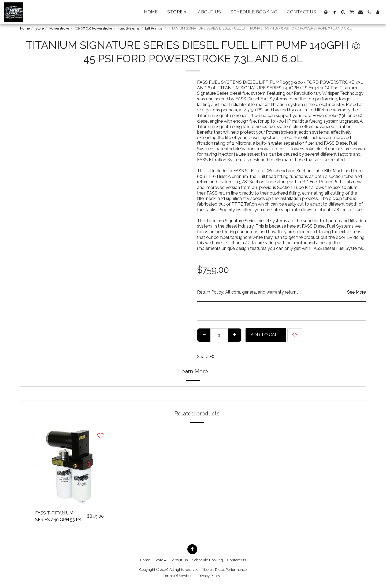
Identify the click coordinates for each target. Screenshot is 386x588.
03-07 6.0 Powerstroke (93, 28)
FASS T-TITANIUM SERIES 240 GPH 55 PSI (59, 516)
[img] (69, 467)
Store (40, 28)
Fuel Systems (129, 28)
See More (357, 292)
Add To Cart (266, 335)
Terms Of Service (177, 576)
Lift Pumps (154, 28)
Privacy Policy (209, 576)
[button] (334, 12)
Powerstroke (59, 28)
